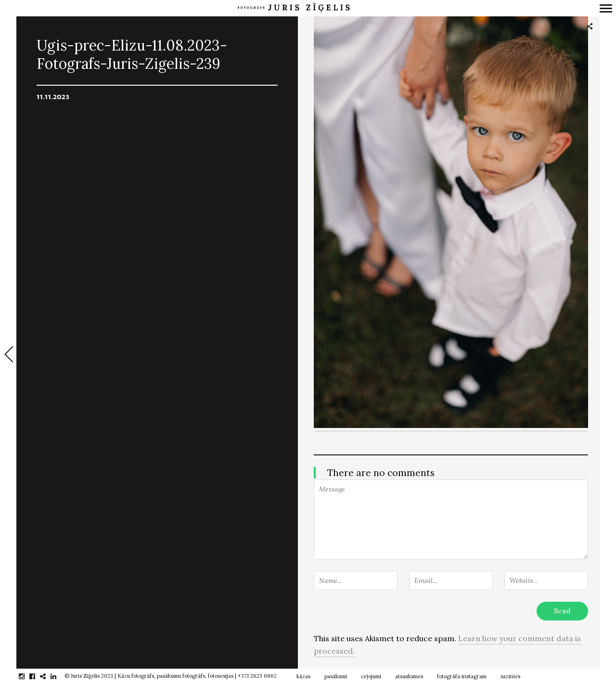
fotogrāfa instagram (462, 676)
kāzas (303, 676)
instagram (27, 676)
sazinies (510, 676)
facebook (37, 676)
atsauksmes (409, 676)
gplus (48, 676)
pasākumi (336, 676)
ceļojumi (371, 676)
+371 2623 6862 (257, 676)
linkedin (58, 676)
